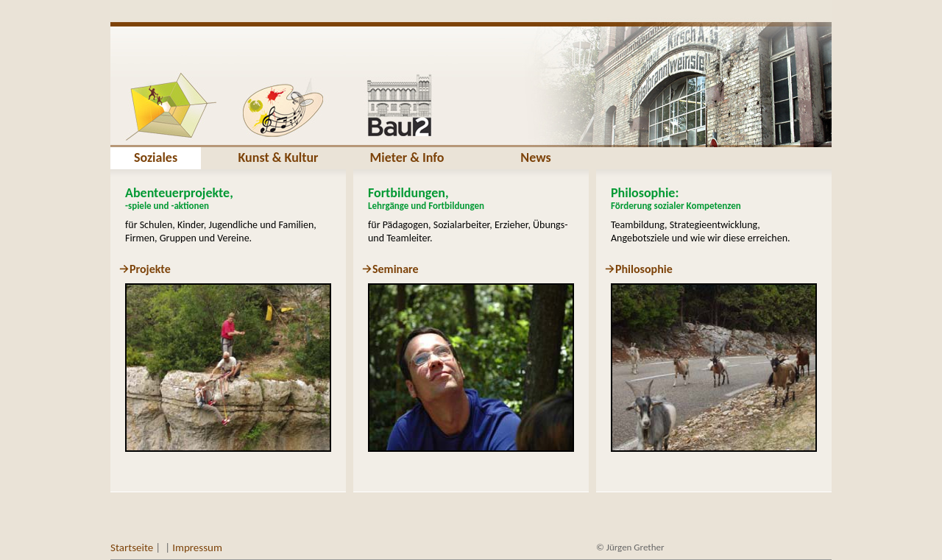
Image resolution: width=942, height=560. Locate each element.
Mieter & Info (407, 157)
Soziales (156, 157)
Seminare (396, 269)
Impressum (197, 547)
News (535, 157)
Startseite (132, 547)
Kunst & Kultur (278, 157)
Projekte (150, 269)
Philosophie (644, 269)
